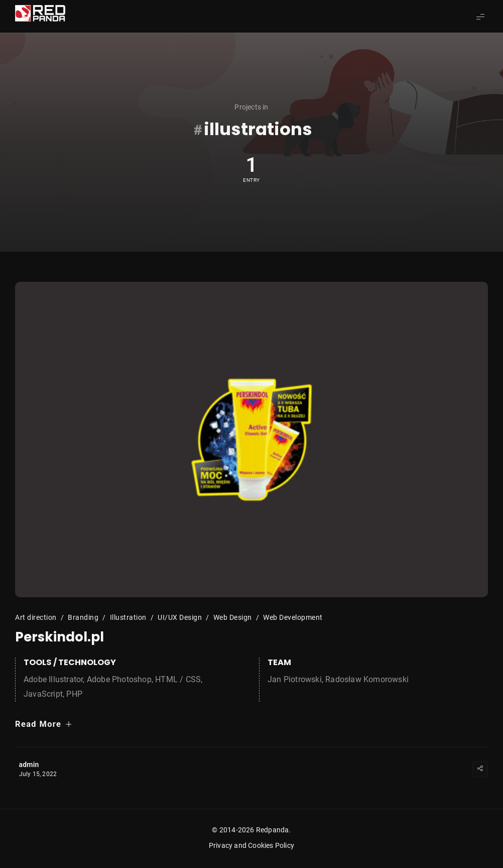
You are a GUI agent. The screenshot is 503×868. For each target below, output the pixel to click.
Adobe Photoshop (119, 679)
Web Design (233, 617)
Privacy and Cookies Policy (252, 845)
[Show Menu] (480, 16)
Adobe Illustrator (53, 679)
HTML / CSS (178, 679)
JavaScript (43, 694)
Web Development (293, 617)
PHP (74, 694)
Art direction (36, 617)
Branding (83, 617)
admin (29, 765)
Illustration (128, 617)
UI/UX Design (180, 617)
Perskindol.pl (59, 637)
